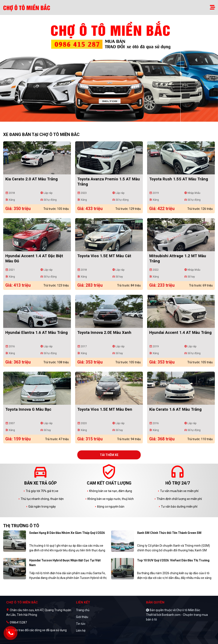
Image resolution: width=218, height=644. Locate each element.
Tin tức (81, 624)
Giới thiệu (82, 617)
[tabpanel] (109, 70)
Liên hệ (81, 631)
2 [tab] (111, 120)
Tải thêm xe (109, 455)
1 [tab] (107, 120)
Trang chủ (83, 610)
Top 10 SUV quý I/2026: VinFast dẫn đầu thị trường (173, 560)
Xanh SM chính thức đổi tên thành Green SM (169, 533)
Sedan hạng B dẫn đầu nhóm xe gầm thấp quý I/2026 (67, 533)
